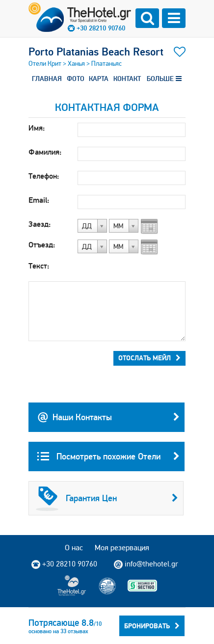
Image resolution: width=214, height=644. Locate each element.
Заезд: (40, 224)
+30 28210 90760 (101, 28)
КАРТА (99, 79)
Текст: (39, 266)
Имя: (37, 128)
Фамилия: (45, 152)
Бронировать (152, 626)
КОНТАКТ (127, 79)
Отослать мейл (149, 358)
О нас (74, 548)
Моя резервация (122, 548)
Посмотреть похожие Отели (108, 456)
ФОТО (76, 79)
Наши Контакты (108, 417)
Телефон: (44, 176)
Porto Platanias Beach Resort (96, 52)
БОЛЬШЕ (164, 79)
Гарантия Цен (107, 498)
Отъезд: (42, 245)
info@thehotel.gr (146, 564)
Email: (39, 200)
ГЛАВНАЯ (47, 79)
